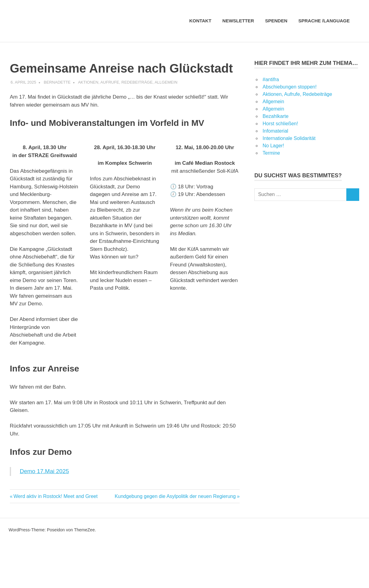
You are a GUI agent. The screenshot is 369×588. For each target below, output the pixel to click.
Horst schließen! (280, 124)
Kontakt (200, 21)
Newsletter (238, 21)
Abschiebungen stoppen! (290, 87)
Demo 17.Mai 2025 (45, 471)
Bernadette (57, 82)
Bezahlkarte (276, 116)
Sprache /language (327, 21)
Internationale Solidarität (289, 138)
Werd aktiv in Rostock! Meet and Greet (55, 496)
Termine (271, 153)
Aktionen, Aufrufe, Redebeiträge (115, 82)
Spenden (276, 21)
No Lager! (273, 146)
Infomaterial (276, 131)
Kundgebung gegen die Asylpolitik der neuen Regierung (175, 496)
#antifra (271, 79)
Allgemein (166, 82)
